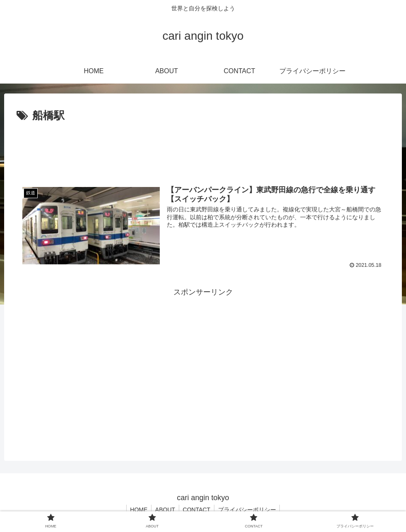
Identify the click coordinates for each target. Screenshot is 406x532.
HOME (137, 510)
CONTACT (197, 510)
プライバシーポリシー (248, 510)
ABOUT (165, 510)
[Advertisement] (203, 148)
